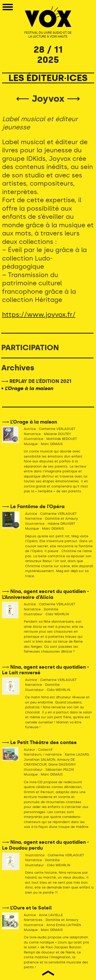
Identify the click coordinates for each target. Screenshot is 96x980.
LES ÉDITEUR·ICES (48, 78)
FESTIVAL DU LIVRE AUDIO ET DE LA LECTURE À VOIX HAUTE (48, 35)
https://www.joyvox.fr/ (39, 315)
